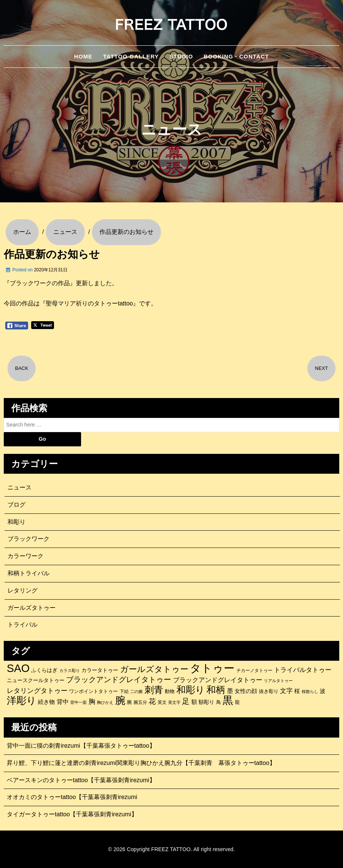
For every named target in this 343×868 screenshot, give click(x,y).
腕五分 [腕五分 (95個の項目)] (140, 702)
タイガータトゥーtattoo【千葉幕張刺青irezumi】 (72, 814)
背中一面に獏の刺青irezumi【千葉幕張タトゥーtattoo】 (81, 746)
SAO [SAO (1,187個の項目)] (18, 668)
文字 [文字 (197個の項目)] (286, 691)
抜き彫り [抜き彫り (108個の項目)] (269, 691)
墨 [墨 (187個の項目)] (230, 691)
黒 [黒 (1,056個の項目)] (228, 700)
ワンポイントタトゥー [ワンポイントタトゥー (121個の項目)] (93, 691)
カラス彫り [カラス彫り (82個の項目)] (70, 670)
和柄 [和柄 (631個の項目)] (216, 690)
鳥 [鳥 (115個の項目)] (219, 702)
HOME (83, 56)
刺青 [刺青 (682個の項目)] (154, 690)
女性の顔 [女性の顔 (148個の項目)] (246, 691)
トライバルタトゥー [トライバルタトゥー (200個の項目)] (303, 670)
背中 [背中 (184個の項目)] (63, 702)
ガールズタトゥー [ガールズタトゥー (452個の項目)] (154, 669)
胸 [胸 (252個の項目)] (92, 701)
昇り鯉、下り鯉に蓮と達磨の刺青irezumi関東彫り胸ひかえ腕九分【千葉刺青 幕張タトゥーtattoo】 (141, 763)
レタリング (23, 590)
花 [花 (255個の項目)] (152, 701)
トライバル (23, 625)
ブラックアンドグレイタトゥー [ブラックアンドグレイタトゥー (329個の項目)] (119, 679)
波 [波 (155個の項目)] (323, 691)
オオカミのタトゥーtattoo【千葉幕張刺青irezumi (72, 797)
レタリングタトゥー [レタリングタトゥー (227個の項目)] (37, 691)
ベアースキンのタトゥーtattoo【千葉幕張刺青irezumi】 (81, 780)
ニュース (20, 487)
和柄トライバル (29, 573)
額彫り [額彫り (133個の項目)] (206, 702)
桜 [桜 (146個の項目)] (297, 691)
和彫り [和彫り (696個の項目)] (191, 690)
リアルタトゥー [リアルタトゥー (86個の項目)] (278, 681)
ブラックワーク (29, 539)
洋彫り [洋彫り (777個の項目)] (22, 700)
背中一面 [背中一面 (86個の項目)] (78, 702)
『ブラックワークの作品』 (40, 283)
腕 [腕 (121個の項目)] (129, 702)
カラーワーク (26, 556)
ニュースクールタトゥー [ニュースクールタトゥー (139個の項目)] (36, 680)
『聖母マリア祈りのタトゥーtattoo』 (89, 303)
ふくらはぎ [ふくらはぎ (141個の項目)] (44, 670)
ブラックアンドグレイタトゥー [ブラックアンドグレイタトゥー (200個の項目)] (218, 680)
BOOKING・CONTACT (236, 56)
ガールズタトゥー (32, 608)
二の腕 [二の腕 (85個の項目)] (136, 691)
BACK (22, 368)
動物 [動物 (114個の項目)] (170, 691)
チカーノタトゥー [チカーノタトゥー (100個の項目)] (254, 670)
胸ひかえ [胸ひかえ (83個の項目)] (105, 702)
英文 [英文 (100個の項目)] (162, 702)
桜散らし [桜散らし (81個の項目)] (310, 691)
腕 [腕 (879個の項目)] (120, 700)
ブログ (17, 505)
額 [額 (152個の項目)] (194, 702)
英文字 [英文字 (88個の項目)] (174, 702)
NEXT (321, 368)
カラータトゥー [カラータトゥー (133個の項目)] (100, 670)
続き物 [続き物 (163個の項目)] (46, 702)
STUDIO (181, 56)
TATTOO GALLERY (131, 56)
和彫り (17, 522)
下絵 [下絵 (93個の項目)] (124, 691)
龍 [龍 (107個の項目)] (237, 702)
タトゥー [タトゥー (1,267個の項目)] (212, 668)
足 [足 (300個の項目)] (186, 701)
